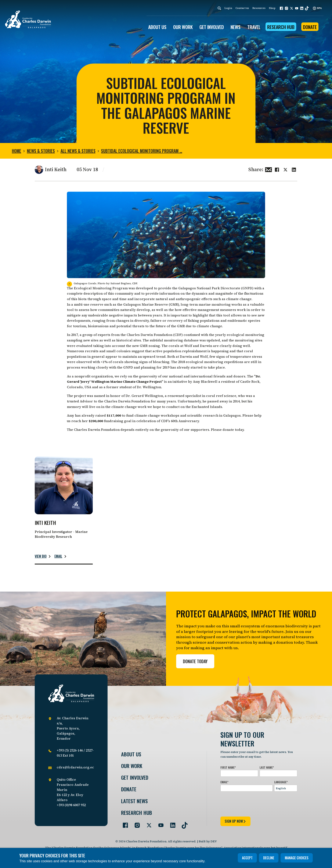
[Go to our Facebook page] (124, 824)
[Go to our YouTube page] (159, 824)
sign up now (235, 821)
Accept (247, 858)
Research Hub (281, 27)
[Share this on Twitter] (285, 169)
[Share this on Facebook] (277, 169)
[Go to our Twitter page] (147, 824)
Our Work (132, 766)
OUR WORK (183, 27)
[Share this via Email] (268, 169)
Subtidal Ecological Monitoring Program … (142, 151)
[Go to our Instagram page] (136, 824)
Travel (254, 27)
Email (58, 556)
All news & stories (78, 151)
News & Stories (41, 151)
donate (229, 430)
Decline (269, 858)
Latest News (134, 801)
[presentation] (253, 803)
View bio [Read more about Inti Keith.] (41, 556)
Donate (310, 27)
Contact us (242, 8)
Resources (259, 8)
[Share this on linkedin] (294, 169)
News (236, 27)
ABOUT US (157, 27)
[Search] (219, 8)
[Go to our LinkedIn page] (171, 824)
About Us (131, 754)
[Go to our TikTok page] (183, 824)
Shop (272, 8)
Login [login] (228, 8)
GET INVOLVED (212, 27)
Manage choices (297, 858)
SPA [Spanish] (317, 8)
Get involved (135, 777)
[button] (281, 8)
